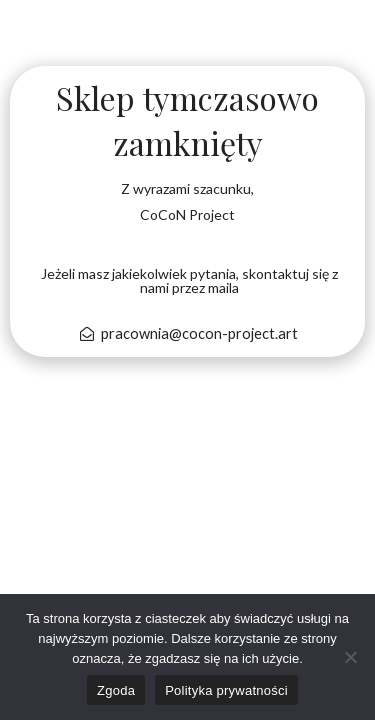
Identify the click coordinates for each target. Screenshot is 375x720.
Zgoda (116, 690)
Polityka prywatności (226, 690)
